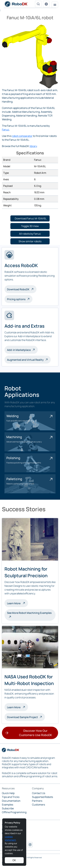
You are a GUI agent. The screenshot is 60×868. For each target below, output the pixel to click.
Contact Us (39, 793)
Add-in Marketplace (19, 350)
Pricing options (16, 299)
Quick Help (8, 793)
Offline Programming (14, 812)
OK (14, 860)
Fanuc (6, 130)
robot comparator (22, 136)
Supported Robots (42, 797)
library (33, 146)
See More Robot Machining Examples (29, 613)
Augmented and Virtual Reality (25, 360)
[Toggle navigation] (55, 5)
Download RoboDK (18, 289)
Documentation (11, 801)
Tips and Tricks (11, 797)
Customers (38, 805)
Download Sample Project (22, 717)
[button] (46, 4)
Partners (37, 801)
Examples (8, 805)
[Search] (38, 4)
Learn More (18, 603)
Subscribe (8, 808)
